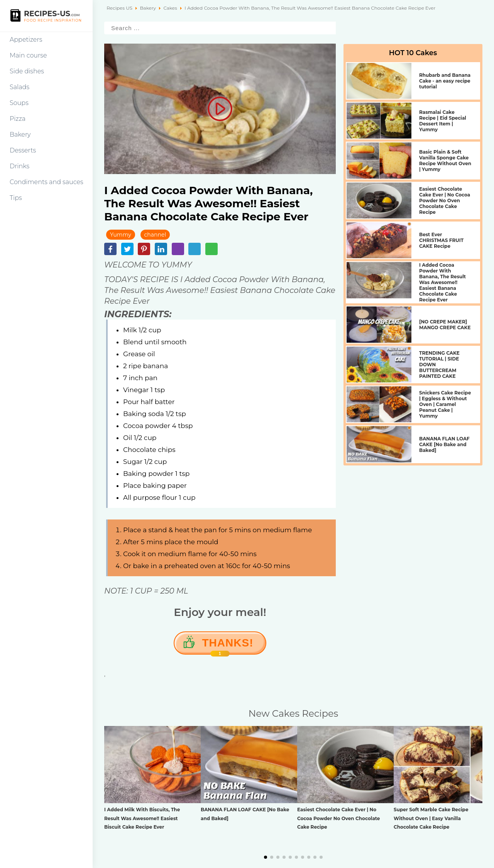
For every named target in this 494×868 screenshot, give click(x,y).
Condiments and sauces (47, 182)
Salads (19, 87)
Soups (19, 103)
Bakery (20, 135)
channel (155, 235)
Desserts (23, 150)
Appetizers (26, 40)
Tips (16, 198)
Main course (28, 55)
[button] (266, 857)
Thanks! (228, 646)
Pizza (18, 119)
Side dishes (27, 71)
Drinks (19, 166)
